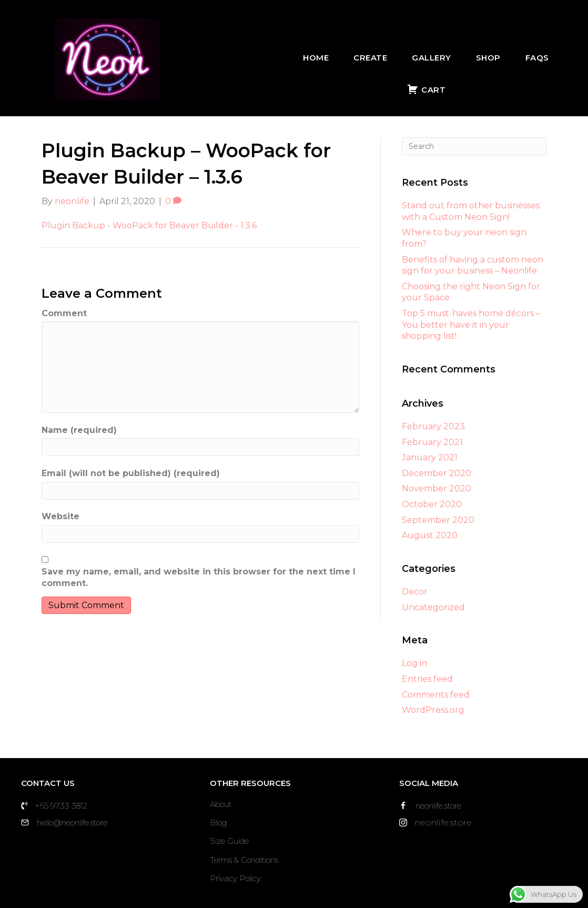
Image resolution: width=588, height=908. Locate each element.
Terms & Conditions (244, 860)
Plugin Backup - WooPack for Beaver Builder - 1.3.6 (149, 225)
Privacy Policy (235, 878)
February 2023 (433, 426)
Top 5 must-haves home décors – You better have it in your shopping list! (471, 325)
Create (370, 58)
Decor (415, 592)
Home (316, 58)
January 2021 (430, 457)
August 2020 (430, 535)
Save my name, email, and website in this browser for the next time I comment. (199, 577)
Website (60, 516)
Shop (488, 58)
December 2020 (437, 473)
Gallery (432, 58)
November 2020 (437, 488)
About (221, 804)
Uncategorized (433, 607)
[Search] (474, 146)
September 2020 (438, 520)
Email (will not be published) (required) (131, 473)
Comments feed (436, 695)
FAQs (537, 58)
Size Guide (229, 841)
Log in (414, 663)
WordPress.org (433, 710)
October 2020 (432, 504)
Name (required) (79, 430)
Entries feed (427, 679)
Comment (64, 313)
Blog (218, 823)
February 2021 (432, 442)
